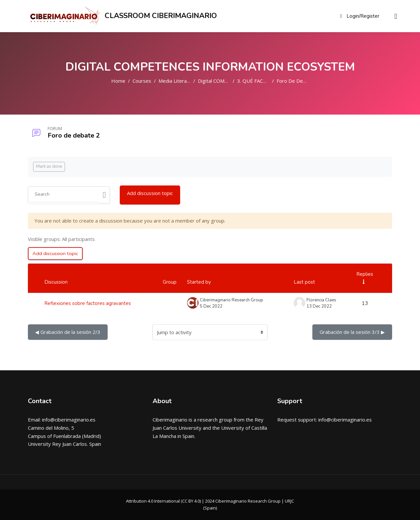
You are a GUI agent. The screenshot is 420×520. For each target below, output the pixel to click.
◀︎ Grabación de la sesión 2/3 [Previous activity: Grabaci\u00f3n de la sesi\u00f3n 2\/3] (68, 332)
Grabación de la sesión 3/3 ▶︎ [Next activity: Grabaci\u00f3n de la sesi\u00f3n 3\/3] (352, 332)
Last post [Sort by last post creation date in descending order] (304, 282)
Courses (142, 81)
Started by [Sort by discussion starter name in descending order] (199, 282)
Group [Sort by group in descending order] (170, 282)
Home (118, 81)
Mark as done (49, 166)
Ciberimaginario (170, 420)
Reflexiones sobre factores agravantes (88, 303)
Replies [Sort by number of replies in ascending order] (365, 274)
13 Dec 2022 (319, 307)
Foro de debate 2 (297, 81)
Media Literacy (175, 81)
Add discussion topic (150, 193)
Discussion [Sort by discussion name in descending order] (56, 282)
